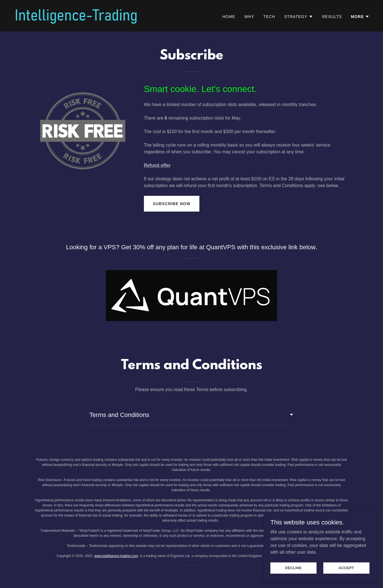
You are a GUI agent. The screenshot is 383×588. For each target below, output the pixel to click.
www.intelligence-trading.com (116, 556)
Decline (294, 572)
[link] (76, 15)
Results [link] (332, 17)
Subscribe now (172, 204)
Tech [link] (269, 17)
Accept (346, 572)
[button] (299, 17)
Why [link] (249, 17)
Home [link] (229, 17)
